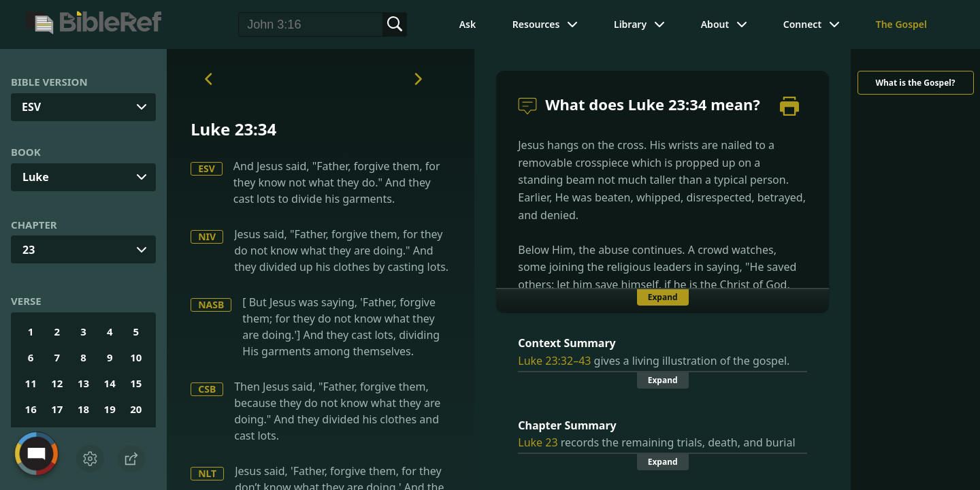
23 (29, 250)
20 (136, 409)
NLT (207, 473)
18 (83, 409)
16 (31, 409)
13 (83, 383)
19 (110, 409)
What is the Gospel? (915, 83)
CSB (207, 389)
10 (136, 357)
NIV (207, 236)
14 (110, 383)
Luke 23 (538, 442)
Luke (36, 177)
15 (136, 383)
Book (26, 152)
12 (57, 383)
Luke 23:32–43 (554, 361)
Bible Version (49, 82)
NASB (211, 305)
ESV (207, 168)
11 (31, 383)
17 (57, 409)
